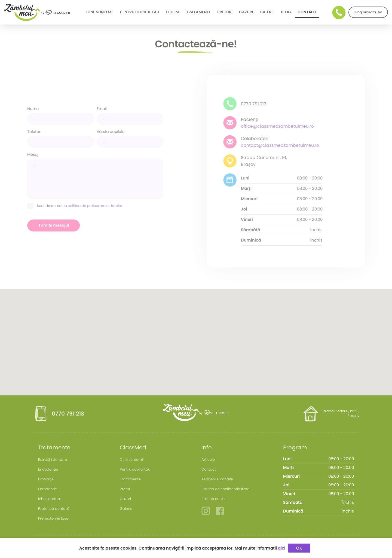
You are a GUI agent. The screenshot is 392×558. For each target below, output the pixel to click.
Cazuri (246, 12)
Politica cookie (214, 499)
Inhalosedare (50, 499)
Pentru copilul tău (140, 12)
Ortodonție (48, 489)
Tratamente (198, 12)
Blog (286, 12)
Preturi (225, 12)
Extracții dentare (53, 460)
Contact (307, 12)
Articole (208, 460)
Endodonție (48, 469)
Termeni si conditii (217, 479)
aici (282, 548)
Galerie (267, 12)
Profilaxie (46, 479)
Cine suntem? (100, 12)
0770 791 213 (68, 414)
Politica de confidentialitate (225, 489)
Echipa (173, 12)
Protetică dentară (54, 509)
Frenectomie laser (54, 518)
